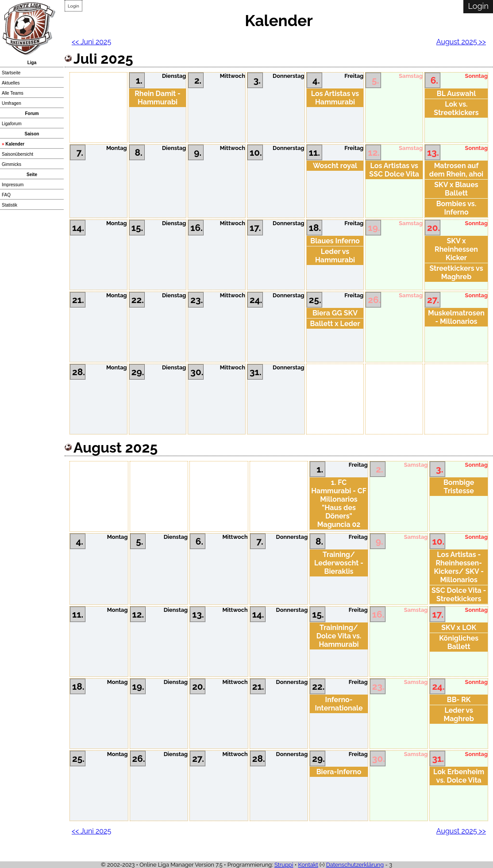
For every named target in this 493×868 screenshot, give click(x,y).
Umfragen (12, 103)
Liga (32, 63)
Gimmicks (12, 164)
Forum (32, 113)
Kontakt (308, 865)
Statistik (10, 205)
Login (73, 6)
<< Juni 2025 (91, 42)
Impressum (13, 185)
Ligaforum (12, 124)
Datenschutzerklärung (355, 865)
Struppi (284, 865)
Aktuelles (11, 83)
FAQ (6, 195)
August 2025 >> (461, 42)
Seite (32, 175)
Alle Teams (13, 93)
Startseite (11, 73)
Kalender (15, 144)
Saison (32, 134)
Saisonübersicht (17, 154)
